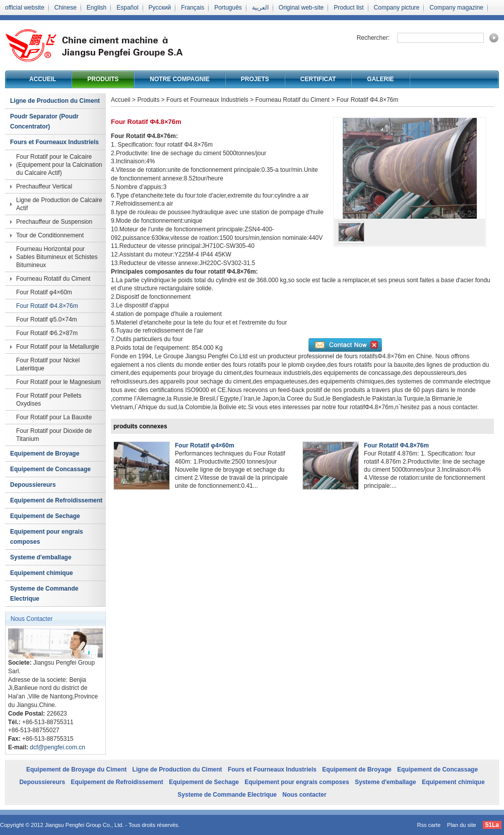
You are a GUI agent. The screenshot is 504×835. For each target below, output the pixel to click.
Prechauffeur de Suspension (54, 222)
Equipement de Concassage (50, 469)
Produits (103, 79)
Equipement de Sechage (45, 516)
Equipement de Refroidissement (56, 500)
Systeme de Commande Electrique (44, 594)
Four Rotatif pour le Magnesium (58, 382)
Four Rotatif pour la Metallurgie (58, 347)
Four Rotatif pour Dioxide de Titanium (54, 435)
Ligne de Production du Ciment (55, 101)
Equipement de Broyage (45, 454)
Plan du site (461, 825)
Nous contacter (304, 795)
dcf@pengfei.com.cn (57, 747)
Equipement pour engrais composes (47, 537)
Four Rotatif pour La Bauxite (54, 417)
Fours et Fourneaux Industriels (54, 142)
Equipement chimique (42, 573)
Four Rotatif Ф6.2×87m (47, 333)
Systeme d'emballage (41, 557)
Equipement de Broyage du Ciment (76, 769)
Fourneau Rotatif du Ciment (53, 279)
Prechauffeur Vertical (44, 186)
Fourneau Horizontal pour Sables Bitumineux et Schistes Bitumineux (57, 257)
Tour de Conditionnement (50, 235)
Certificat (318, 79)
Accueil (43, 79)
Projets (255, 79)
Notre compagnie (179, 79)
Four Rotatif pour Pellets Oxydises (49, 400)
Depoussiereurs (33, 485)
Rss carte (429, 825)
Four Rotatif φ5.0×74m (47, 319)
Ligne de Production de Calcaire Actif (59, 204)
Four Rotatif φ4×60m (44, 292)
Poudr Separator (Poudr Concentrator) (44, 121)
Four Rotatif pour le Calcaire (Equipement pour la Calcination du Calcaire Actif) (59, 165)
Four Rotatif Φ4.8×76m (47, 306)
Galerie (380, 79)
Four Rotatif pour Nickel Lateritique (48, 364)
